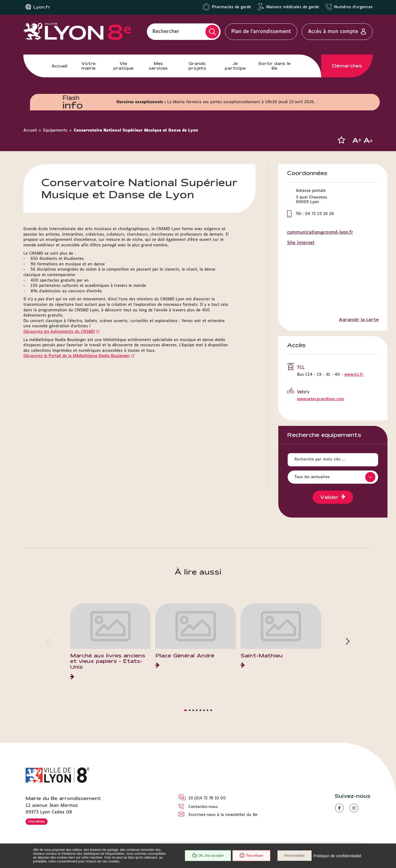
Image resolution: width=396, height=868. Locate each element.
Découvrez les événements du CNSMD (59, 332)
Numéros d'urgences (353, 7)
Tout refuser (251, 856)
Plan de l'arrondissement (261, 32)
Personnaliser (294, 856)
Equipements (55, 130)
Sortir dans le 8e (274, 66)
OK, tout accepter (208, 856)
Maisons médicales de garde (293, 7)
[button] (341, 140)
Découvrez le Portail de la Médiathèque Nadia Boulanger (77, 356)
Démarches (347, 66)
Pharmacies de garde (231, 7)
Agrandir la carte (359, 320)
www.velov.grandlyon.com (321, 399)
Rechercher (166, 32)
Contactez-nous (203, 807)
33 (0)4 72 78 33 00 (207, 798)
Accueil (59, 66)
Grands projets (197, 66)
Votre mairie (88, 66)
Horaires (37, 821)
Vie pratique (123, 66)
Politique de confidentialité (337, 856)
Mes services (158, 66)
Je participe (235, 66)
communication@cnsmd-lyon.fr (320, 232)
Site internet (301, 243)
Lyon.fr (42, 7)
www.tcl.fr (354, 375)
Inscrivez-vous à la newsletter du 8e (223, 815)
